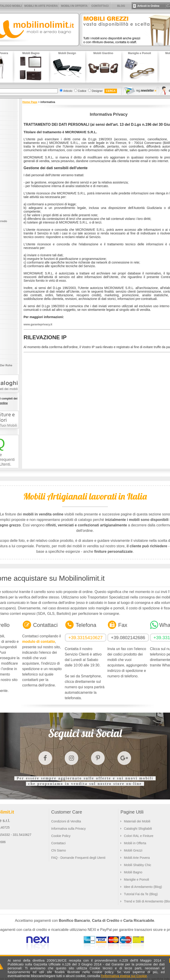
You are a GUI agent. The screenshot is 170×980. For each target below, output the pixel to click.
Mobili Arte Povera (137, 858)
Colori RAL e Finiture (138, 836)
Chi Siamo (59, 850)
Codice (82, 91)
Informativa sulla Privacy (69, 829)
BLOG (121, 6)
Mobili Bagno (133, 872)
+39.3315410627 (85, 638)
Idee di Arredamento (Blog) (143, 887)
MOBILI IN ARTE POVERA (41, 6)
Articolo (68, 91)
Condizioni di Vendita (66, 821)
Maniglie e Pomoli (136, 879)
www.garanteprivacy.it (38, 324)
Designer (97, 91)
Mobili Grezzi (133, 850)
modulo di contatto (39, 642)
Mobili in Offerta (135, 843)
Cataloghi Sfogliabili (138, 829)
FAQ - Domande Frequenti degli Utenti (78, 858)
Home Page (30, 102)
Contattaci (58, 843)
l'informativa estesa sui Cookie (124, 976)
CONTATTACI (100, 6)
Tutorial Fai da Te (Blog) (141, 894)
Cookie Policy (61, 836)
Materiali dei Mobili (137, 821)
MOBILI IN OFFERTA (74, 6)
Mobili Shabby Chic (137, 865)
